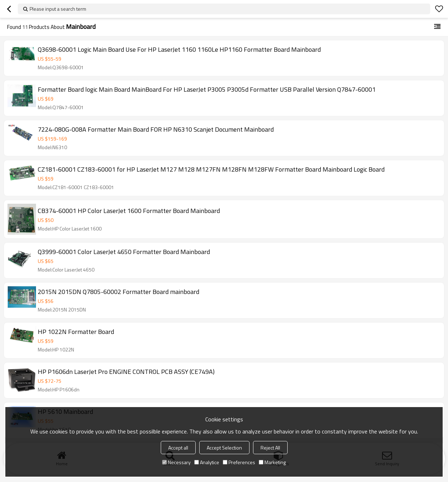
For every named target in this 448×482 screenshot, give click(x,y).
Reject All (270, 448)
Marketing (272, 462)
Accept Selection (224, 448)
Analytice (207, 462)
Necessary (176, 462)
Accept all (178, 448)
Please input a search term (58, 9)
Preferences (239, 462)
